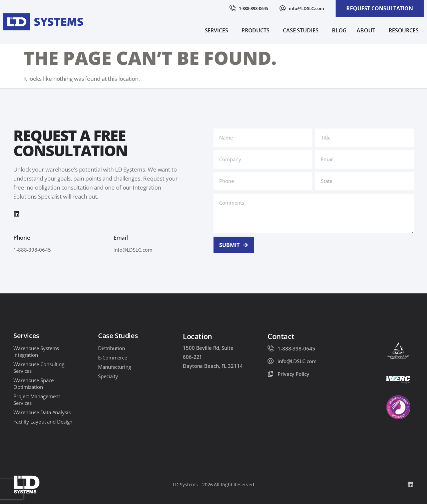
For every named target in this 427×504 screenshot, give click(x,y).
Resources (405, 30)
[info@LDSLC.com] (283, 8)
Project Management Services (37, 400)
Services (218, 30)
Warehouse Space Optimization (34, 384)
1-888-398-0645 (254, 8)
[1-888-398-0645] (233, 8)
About (368, 30)
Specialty (108, 376)
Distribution (112, 348)
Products (257, 30)
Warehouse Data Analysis (42, 412)
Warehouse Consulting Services (39, 367)
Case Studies (302, 30)
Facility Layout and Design (43, 422)
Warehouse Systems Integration (36, 351)
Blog (339, 30)
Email (121, 237)
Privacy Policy (293, 374)
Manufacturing (115, 367)
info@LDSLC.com (306, 8)
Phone (22, 237)
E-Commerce (113, 357)
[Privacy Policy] (271, 374)
